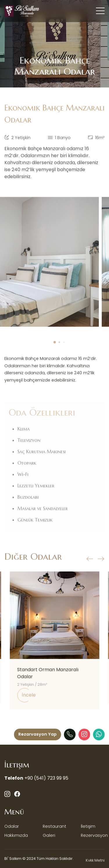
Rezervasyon (94, 835)
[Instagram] (84, 734)
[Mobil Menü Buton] (100, 12)
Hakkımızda (16, 835)
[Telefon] (70, 734)
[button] (55, 349)
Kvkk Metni (95, 860)
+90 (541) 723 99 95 (46, 778)
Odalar (12, 826)
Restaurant (54, 826)
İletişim (88, 826)
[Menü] (37, 734)
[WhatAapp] (99, 734)
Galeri (49, 835)
